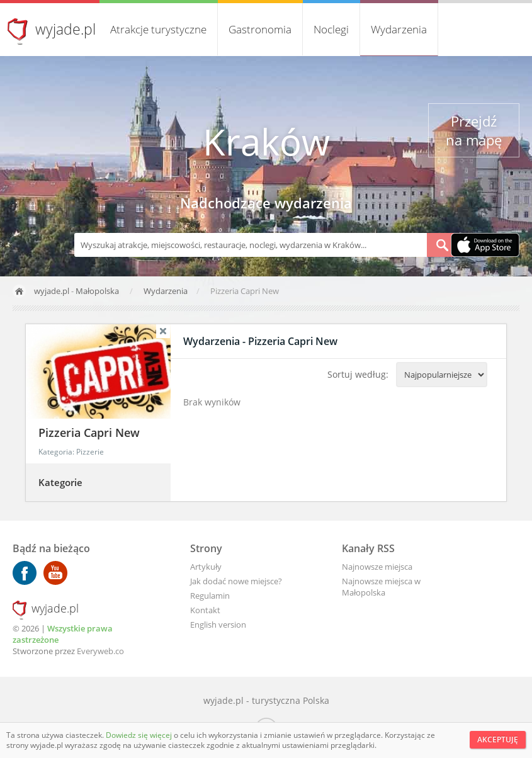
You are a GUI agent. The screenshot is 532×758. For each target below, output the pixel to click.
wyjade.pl (65, 29)
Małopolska (97, 291)
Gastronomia (260, 29)
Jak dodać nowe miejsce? (236, 581)
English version (218, 625)
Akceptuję (498, 739)
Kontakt (205, 610)
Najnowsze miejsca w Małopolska (381, 587)
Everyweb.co (100, 651)
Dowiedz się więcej (140, 735)
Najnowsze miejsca (377, 567)
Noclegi (331, 29)
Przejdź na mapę (474, 130)
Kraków (266, 141)
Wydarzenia (399, 29)
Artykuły (206, 567)
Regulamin (210, 596)
